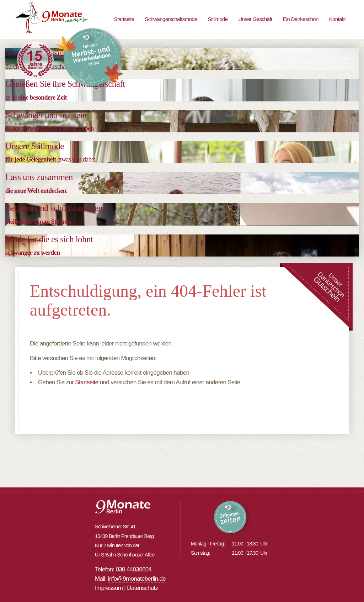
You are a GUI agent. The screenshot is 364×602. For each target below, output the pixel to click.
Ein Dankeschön (301, 19)
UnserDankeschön (329, 287)
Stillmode (218, 19)
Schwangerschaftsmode (171, 19)
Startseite (124, 19)
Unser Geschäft (255, 19)
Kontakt (337, 19)
